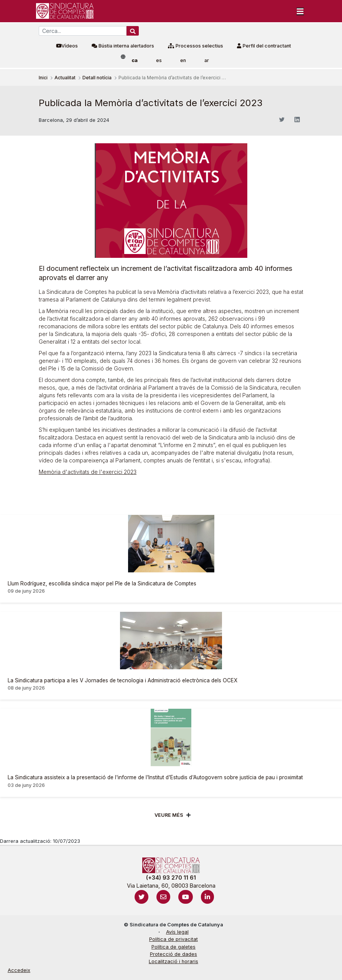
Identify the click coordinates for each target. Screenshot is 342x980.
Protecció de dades (173, 954)
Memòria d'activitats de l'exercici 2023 (88, 472)
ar (207, 60)
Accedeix (19, 970)
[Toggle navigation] (300, 11)
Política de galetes (173, 947)
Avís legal (177, 932)
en (183, 60)
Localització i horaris (173, 961)
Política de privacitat (173, 939)
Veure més (169, 815)
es (159, 60)
